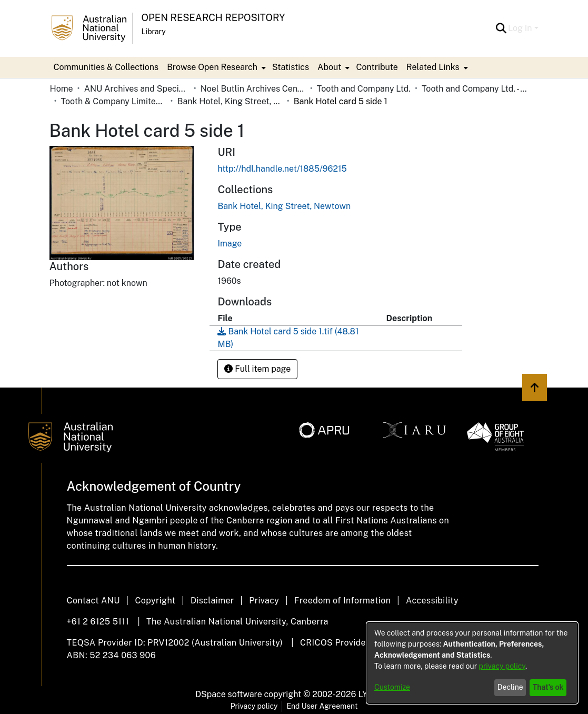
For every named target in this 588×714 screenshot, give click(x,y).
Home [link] (62, 89)
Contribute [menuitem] (377, 67)
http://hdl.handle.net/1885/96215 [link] (282, 169)
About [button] (329, 67)
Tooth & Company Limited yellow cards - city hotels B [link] (114, 101)
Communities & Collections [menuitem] (106, 67)
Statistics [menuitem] (291, 67)
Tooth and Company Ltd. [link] (364, 89)
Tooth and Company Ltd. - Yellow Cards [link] (474, 89)
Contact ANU (93, 601)
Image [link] (230, 244)
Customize (392, 687)
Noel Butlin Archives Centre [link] (253, 89)
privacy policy (502, 666)
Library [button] (154, 32)
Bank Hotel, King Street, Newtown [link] (230, 101)
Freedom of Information (342, 601)
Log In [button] (521, 28)
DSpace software (229, 694)
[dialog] (472, 663)
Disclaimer (212, 601)
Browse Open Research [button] (212, 67)
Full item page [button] (257, 369)
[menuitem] (215, 67)
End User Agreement (322, 706)
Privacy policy (254, 706)
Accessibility (432, 601)
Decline (510, 687)
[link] (284, 206)
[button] (501, 28)
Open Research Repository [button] (213, 18)
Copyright (155, 601)
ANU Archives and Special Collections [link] (137, 89)
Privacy (264, 601)
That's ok (548, 687)
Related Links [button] (433, 67)
